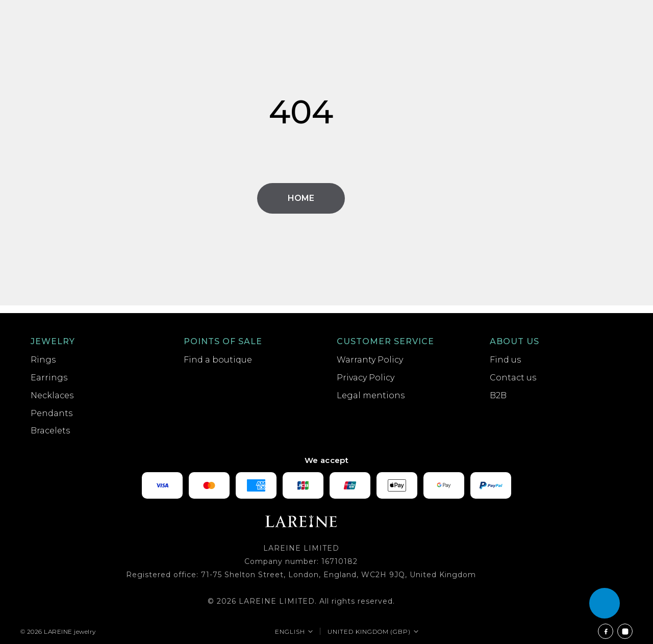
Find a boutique (218, 360)
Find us (505, 360)
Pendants (52, 413)
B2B (498, 395)
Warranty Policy (370, 360)
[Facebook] (606, 631)
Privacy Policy (366, 378)
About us (514, 341)
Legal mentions (371, 395)
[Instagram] (625, 631)
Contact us (513, 378)
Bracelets (50, 431)
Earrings (49, 378)
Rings (43, 360)
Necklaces (52, 395)
